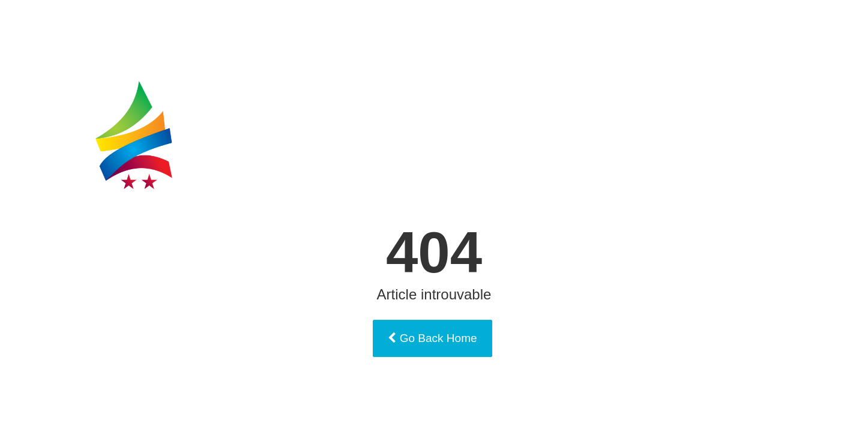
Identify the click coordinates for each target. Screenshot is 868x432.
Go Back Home (432, 338)
